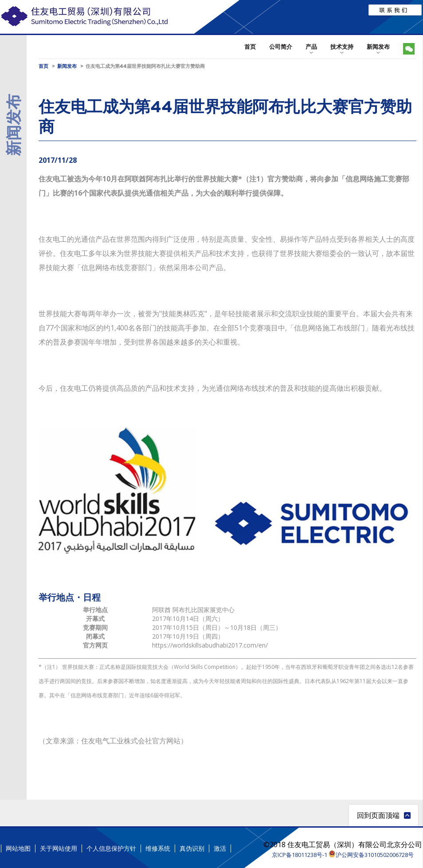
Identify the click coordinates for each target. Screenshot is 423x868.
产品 (311, 47)
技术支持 (342, 47)
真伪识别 (192, 848)
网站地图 (18, 848)
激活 (220, 848)
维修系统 (158, 848)
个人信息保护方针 (111, 848)
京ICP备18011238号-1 (300, 855)
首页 (250, 47)
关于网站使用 (59, 848)
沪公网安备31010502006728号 (371, 854)
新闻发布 (378, 47)
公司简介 (281, 47)
